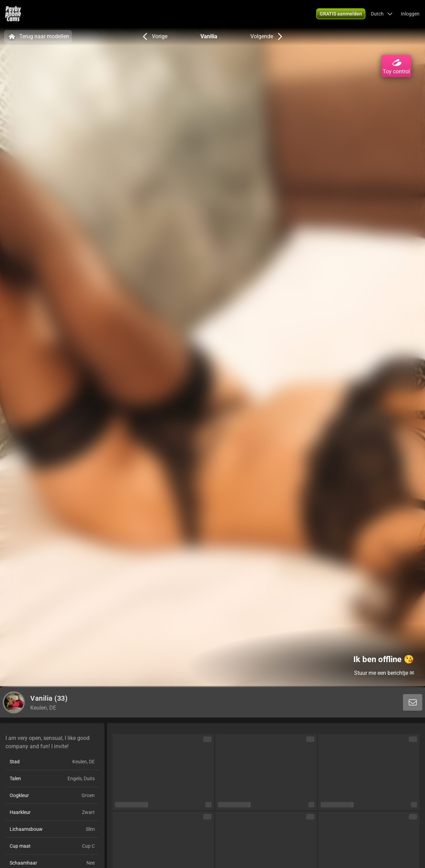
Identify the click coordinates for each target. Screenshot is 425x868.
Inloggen (410, 14)
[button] (382, 14)
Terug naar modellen (38, 36)
